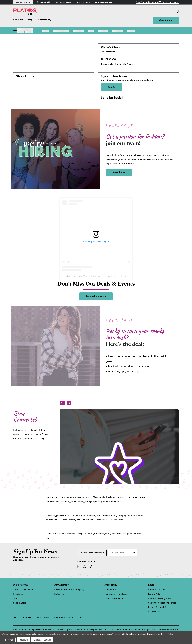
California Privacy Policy (160, 599)
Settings (9, 640)
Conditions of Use (157, 590)
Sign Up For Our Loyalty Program (119, 64)
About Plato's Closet (23, 590)
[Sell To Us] (19, 20)
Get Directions (108, 52)
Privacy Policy (155, 594)
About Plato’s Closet (64, 618)
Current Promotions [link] (96, 296)
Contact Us (59, 594)
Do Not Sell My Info (158, 607)
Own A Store (166, 20)
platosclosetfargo (93, 276)
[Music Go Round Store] (103, 2)
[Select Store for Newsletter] (123, 553)
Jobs (15, 599)
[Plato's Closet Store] (23, 2)
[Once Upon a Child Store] (43, 2)
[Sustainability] (44, 20)
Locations (18, 594)
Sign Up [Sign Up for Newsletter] (111, 87)
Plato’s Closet (43, 618)
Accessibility (154, 612)
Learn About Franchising (116, 594)
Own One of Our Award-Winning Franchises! (157, 2)
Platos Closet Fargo (74, 276)
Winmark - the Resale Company (69, 590)
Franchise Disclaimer (114, 599)
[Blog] (30, 20)
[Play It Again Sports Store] (63, 2)
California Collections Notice (162, 603)
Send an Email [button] (110, 59)
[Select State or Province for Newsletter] (92, 553)
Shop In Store (20, 603)
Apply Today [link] (119, 172)
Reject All (23, 640)
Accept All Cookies (42, 640)
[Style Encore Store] (83, 2)
